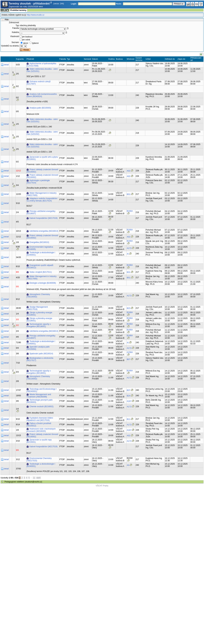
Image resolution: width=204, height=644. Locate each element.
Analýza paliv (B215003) (40, 108)
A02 (128, 171)
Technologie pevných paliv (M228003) (40, 401)
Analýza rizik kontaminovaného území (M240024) (42, 95)
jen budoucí (27, 37)
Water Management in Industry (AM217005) (42, 194)
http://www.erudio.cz (35, 15)
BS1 (129, 194)
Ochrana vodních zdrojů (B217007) (39, 83)
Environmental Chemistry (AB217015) (39, 459)
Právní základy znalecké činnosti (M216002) (42, 171)
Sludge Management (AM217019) (37, 308)
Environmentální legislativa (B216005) (40, 248)
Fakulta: (16, 28)
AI (128, 254)
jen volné (26, 40)
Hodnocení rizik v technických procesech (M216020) (41, 430)
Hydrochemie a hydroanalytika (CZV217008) (41, 65)
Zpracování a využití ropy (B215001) (39, 441)
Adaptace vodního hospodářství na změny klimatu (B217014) (42, 200)
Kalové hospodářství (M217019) (44, 218)
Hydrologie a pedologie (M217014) (38, 182)
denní (26, 43)
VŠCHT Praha (102, 486)
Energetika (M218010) (39, 242)
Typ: (18, 25)
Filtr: (7, 20)
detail (6, 65)
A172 (129, 248)
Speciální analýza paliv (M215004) (38, 348)
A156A (130, 352)
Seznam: (15, 42)
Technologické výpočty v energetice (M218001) (39, 325)
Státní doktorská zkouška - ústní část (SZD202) (42, 133)
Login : (74, 4)
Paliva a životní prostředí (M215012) (39, 425)
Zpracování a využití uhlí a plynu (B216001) (42, 158)
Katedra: (16, 32)
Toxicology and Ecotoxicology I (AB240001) (42, 390)
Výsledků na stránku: (10, 46)
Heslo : (119, 4)
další (39, 478)
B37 (128, 390)
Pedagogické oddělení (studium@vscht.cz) (23, 482)
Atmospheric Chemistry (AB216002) (38, 296)
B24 (128, 396)
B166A (130, 211)
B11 (128, 419)
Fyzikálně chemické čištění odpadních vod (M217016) (40, 419)
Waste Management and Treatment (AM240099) (39, 396)
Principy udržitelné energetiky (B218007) (41, 212)
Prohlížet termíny (18, 10)
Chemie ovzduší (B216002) (42, 407)
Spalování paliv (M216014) (41, 354)
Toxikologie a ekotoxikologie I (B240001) (41, 254)
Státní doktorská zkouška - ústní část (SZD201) (42, 70)
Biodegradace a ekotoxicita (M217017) (40, 359)
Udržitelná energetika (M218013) (44, 231)
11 (34, 478)
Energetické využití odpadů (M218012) (40, 266)
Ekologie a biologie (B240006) (43, 283)
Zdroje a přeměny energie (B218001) (39, 314)
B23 (128, 308)
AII (128, 465)
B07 (128, 359)
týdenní (35, 43)
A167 (129, 401)
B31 (128, 272)
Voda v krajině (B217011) (41, 272)
